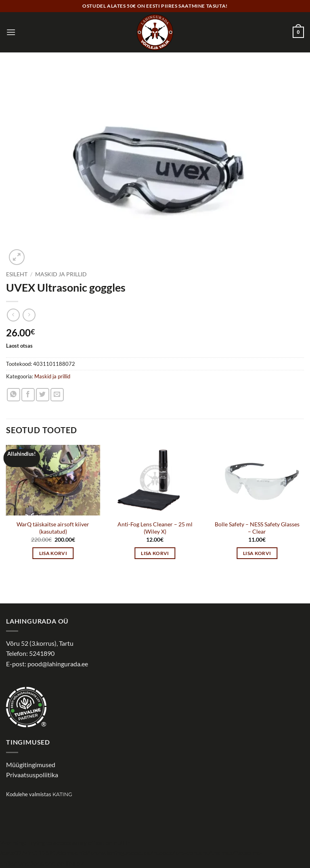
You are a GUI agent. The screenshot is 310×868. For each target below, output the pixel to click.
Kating (62, 794)
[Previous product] (29, 315)
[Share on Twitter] (43, 395)
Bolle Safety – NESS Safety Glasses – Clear (257, 528)
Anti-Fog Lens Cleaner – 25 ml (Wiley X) (155, 528)
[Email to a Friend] (57, 395)
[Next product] (13, 315)
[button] (11, 32)
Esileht (17, 274)
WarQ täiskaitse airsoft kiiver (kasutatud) (53, 528)
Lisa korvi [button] (53, 553)
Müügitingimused (31, 765)
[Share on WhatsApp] (14, 395)
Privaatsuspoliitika (32, 775)
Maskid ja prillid (61, 274)
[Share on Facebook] (28, 395)
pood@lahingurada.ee (58, 664)
